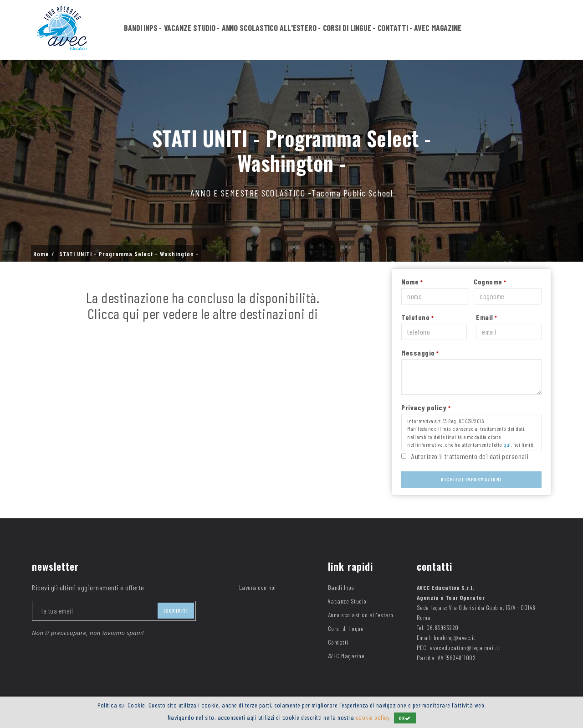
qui (507, 444)
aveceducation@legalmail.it (465, 648)
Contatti (393, 28)
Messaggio (420, 353)
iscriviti (176, 610)
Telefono (417, 317)
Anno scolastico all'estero (269, 28)
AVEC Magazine (438, 28)
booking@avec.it (455, 638)
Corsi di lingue (347, 28)
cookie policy (373, 717)
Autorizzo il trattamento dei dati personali (470, 456)
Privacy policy (426, 407)
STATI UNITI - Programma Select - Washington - (129, 254)
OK (405, 718)
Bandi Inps (141, 28)
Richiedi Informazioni (471, 479)
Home (41, 254)
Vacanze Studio (190, 28)
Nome (412, 281)
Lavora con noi (258, 587)
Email (487, 317)
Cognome (490, 281)
